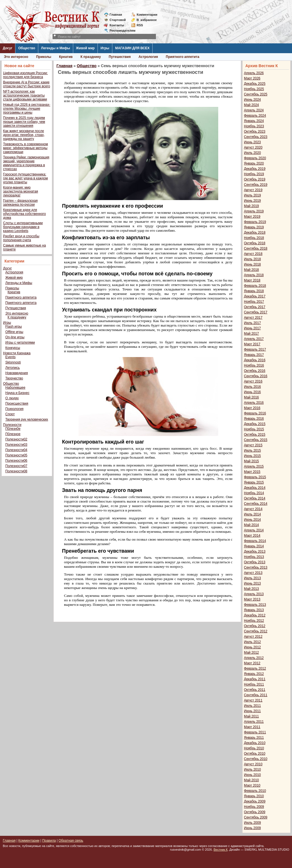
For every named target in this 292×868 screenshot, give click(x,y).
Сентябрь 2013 (256, 567)
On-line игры (15, 337)
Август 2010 (253, 764)
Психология (14, 409)
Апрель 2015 (254, 466)
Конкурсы (13, 348)
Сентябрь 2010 (256, 759)
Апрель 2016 (254, 403)
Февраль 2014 (255, 541)
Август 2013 (253, 573)
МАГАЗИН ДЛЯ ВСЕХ (132, 48)
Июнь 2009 (252, 828)
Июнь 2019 (252, 201)
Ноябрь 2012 (254, 621)
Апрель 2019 (254, 211)
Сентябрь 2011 (256, 695)
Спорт (10, 414)
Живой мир (85, 48)
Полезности (12, 425)
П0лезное (13, 434)
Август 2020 (253, 147)
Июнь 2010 (252, 775)
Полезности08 (16, 471)
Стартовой (118, 20)
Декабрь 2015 (255, 424)
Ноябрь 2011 (254, 684)
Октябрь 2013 (255, 562)
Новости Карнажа (17, 353)
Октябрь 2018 (255, 243)
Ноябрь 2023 (254, 126)
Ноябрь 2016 (254, 365)
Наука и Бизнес (17, 393)
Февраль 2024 (255, 116)
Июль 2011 (252, 706)
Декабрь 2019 (255, 169)
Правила (49, 841)
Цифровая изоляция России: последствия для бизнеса (25, 75)
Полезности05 (16, 455)
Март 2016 (252, 408)
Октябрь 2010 (255, 754)
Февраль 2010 (255, 791)
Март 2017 (252, 344)
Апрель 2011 (254, 722)
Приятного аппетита (182, 57)
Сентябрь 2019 (256, 185)
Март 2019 (252, 217)
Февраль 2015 (255, 477)
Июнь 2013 (252, 583)
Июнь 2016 (252, 392)
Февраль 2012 (255, 668)
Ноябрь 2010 (254, 748)
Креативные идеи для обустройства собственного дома (24, 214)
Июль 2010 (252, 770)
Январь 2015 (254, 482)
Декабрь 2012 (255, 615)
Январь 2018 (254, 291)
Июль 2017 (252, 323)
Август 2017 (253, 318)
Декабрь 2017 (255, 296)
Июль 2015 (252, 451)
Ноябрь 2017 (254, 302)
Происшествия (17, 403)
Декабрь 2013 (255, 552)
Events (10, 357)
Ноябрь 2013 (254, 557)
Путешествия (120, 57)
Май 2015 (251, 461)
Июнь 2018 (252, 264)
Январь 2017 (254, 355)
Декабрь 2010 (255, 743)
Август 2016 (253, 381)
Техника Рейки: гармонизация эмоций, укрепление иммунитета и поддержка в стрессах (26, 163)
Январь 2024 (254, 121)
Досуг (8, 48)
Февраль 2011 (255, 732)
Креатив (66, 57)
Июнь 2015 (252, 456)
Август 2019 (253, 190)
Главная (116, 15)
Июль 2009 (252, 823)
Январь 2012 (254, 674)
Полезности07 (16, 466)
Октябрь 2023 (255, 132)
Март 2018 (252, 280)
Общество (27, 48)
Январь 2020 (254, 163)
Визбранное (147, 20)
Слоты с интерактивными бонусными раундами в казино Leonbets (23, 227)
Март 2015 (252, 472)
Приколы (44, 57)
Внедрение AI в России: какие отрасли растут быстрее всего (27, 84)
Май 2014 (251, 525)
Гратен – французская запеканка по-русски (20, 203)
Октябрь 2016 (255, 371)
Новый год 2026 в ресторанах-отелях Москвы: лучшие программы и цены (27, 109)
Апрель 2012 (254, 658)
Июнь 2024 (252, 100)
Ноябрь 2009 (254, 807)
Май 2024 (251, 105)
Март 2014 (252, 536)
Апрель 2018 (254, 275)
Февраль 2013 (255, 605)
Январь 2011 (254, 738)
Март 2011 (252, 727)
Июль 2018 (252, 259)
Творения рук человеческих (27, 419)
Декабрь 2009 (255, 801)
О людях (12, 398)
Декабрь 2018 (255, 233)
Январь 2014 (254, 546)
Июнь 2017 (252, 328)
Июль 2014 (252, 514)
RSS (140, 25)
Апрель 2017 (254, 339)
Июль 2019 (252, 195)
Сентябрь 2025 (256, 94)
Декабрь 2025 (255, 84)
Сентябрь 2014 (256, 504)
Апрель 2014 (254, 530)
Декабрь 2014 (255, 488)
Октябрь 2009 (255, 812)
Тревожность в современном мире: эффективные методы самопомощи (26, 148)
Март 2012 (252, 663)
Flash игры (14, 327)
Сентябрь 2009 (256, 817)
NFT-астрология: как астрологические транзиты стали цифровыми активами (25, 95)
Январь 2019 (254, 227)
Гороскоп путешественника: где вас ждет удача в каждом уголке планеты (25, 178)
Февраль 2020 (255, 158)
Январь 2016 (254, 419)
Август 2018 (253, 254)
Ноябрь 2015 (254, 429)
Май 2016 (251, 397)
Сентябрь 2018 (256, 248)
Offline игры (14, 332)
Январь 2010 (254, 796)
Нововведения (17, 373)
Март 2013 (252, 599)
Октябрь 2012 (255, 626)
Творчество (14, 378)
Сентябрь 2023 (256, 137)
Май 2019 (251, 206)
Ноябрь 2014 (254, 493)
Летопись (13, 368)
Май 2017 (251, 334)
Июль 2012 (252, 642)
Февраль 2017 (255, 349)
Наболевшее (15, 388)
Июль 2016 (252, 387)
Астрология (148, 57)
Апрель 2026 (254, 73)
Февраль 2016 (255, 413)
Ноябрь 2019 (254, 174)
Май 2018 (251, 270)
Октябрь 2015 (255, 435)
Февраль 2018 (255, 286)
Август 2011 (253, 700)
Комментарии (147, 15)
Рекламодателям (120, 31)
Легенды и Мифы (56, 48)
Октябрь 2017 (255, 307)
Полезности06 (16, 461)
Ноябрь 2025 (254, 89)
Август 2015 (253, 445)
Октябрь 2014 (255, 498)
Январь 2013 (254, 610)
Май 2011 (251, 716)
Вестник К (221, 850)
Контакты (117, 25)
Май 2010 (251, 780)
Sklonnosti (13, 362)
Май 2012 (251, 653)
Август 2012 (253, 637)
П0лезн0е (13, 429)
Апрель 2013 (254, 594)
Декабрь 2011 (255, 679)
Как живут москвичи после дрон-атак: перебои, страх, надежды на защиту (24, 135)
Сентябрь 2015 (256, 440)
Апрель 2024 (254, 110)
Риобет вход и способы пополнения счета (21, 238)
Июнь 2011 (252, 711)
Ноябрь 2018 (254, 238)
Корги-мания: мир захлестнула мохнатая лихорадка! (21, 191)
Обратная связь (71, 841)
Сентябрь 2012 (256, 631)
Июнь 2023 (252, 142)
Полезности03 (16, 445)
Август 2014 (253, 509)
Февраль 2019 (255, 222)
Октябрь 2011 (255, 690)
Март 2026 (252, 78)
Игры (105, 48)
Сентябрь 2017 (256, 312)
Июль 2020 (252, 153)
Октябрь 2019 (255, 179)
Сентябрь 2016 (256, 376)
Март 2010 (252, 785)
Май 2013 (251, 589)
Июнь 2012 (252, 647)
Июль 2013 (252, 578)
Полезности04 (16, 450)
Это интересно (16, 57)
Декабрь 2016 (255, 360)
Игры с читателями (20, 342)
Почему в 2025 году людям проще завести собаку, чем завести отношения (24, 122)
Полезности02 (16, 439)
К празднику (91, 57)
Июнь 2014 (252, 520)
